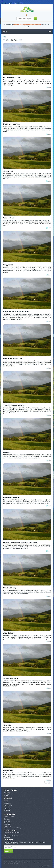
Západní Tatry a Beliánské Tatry (12, 828)
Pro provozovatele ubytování (12, 833)
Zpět (5, 37)
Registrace (11, 3)
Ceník (5, 834)
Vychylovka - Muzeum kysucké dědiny (16, 312)
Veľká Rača (7, 725)
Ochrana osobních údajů (10, 836)
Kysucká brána (8, 770)
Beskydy (6, 800)
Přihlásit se (20, 3)
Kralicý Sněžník (8, 805)
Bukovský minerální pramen (13, 358)
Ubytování (7, 794)
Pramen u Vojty (9, 218)
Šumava (6, 812)
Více (49, 87)
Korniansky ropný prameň (12, 77)
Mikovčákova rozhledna (11, 497)
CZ (2, 1)
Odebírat (8, 851)
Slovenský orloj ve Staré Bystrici (14, 405)
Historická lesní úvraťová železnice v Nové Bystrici (21, 543)
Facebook (5, 857)
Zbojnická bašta (9, 633)
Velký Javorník (8, 265)
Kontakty (4, 3)
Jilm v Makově (8, 171)
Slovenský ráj (7, 823)
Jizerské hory (7, 804)
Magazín (6, 796)
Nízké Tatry (7, 821)
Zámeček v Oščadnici (10, 678)
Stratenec (7, 452)
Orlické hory (7, 810)
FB (27, 15)
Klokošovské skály (10, 588)
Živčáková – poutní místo (12, 124)
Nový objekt (7, 838)
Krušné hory (7, 809)
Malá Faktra (7, 820)
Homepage (7, 792)
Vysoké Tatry (7, 826)
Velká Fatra (7, 825)
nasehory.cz (24, 6)
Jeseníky (6, 802)
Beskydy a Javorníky (9, 816)
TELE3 (49, 866)
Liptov (5, 818)
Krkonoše (6, 807)
